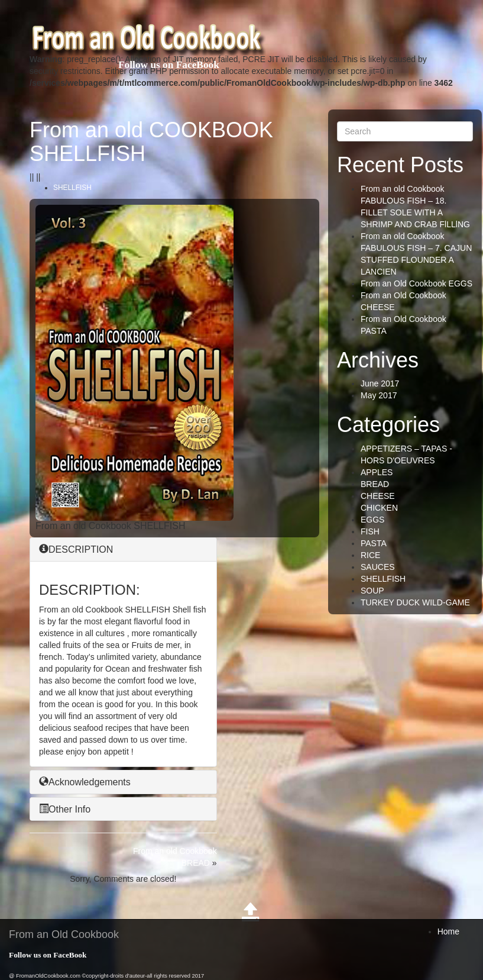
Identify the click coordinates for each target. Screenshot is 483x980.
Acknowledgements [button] (85, 782)
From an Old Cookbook (64, 934)
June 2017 (380, 383)
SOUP (372, 591)
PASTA (374, 543)
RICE (370, 555)
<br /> (276, 279)
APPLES (377, 472)
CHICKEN (379, 508)
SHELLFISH (72, 188)
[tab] (123, 549)
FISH (370, 531)
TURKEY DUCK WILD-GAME (415, 602)
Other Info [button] (65, 809)
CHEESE (378, 496)
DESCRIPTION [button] (76, 549)
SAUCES (378, 567)
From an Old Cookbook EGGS (416, 283)
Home (448, 931)
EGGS (372, 520)
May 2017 (379, 395)
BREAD (375, 484)
